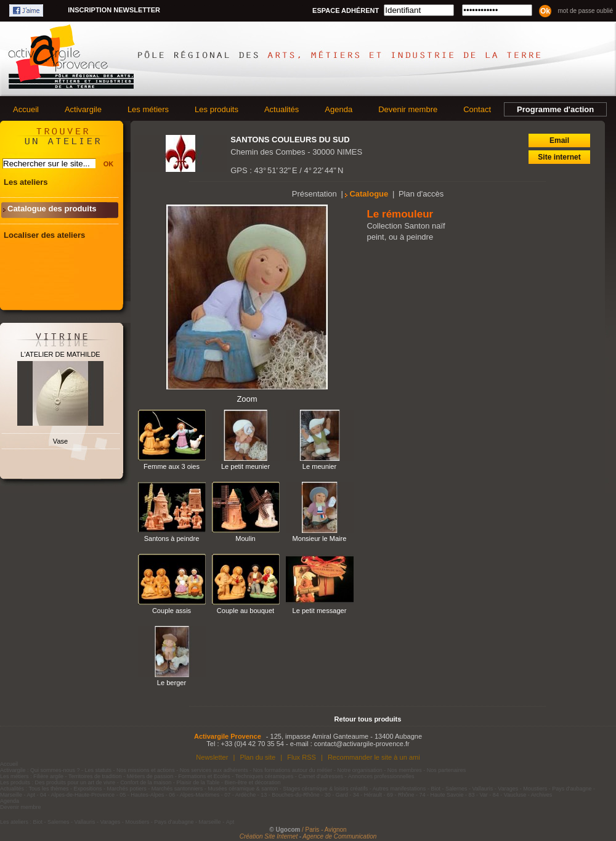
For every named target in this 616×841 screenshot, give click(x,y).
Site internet (559, 157)
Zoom (247, 399)
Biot (436, 789)
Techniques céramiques (265, 776)
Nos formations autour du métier (293, 770)
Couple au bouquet (245, 611)
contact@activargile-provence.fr (362, 744)
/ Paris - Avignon (324, 830)
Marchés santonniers (177, 789)
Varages (508, 789)
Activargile (83, 109)
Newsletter (212, 757)
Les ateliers (26, 182)
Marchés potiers (127, 789)
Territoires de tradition (95, 776)
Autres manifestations (399, 789)
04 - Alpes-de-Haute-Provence (77, 795)
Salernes (456, 789)
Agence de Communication (339, 836)
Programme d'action (555, 109)
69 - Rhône (401, 795)
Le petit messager (320, 611)
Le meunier (319, 466)
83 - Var (478, 795)
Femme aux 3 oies (172, 466)
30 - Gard (336, 795)
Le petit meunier (245, 466)
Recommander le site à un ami (374, 757)
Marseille (11, 795)
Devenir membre (408, 109)
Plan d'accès (421, 194)
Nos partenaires (447, 770)
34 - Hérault (367, 795)
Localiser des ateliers (44, 235)
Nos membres (405, 770)
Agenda (338, 109)
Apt (31, 795)
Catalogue (369, 194)
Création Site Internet (269, 836)
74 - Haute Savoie (441, 795)
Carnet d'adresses (321, 776)
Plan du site (257, 757)
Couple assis (172, 611)
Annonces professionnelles (381, 776)
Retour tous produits (368, 719)
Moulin (245, 538)
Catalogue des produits (52, 209)
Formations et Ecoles (204, 776)
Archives (542, 795)
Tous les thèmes (49, 789)
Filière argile (48, 776)
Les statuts (99, 770)
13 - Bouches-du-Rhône (290, 795)
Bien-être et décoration (253, 782)
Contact (477, 109)
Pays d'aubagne (572, 789)
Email (559, 140)
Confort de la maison (146, 782)
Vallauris (482, 789)
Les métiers (148, 109)
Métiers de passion (151, 776)
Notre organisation (360, 770)
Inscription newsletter (114, 10)
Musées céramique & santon (243, 789)
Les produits (217, 109)
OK (109, 164)
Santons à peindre (172, 538)
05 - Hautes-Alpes (142, 795)
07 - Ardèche (240, 795)
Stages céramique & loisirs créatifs (325, 789)
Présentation (314, 194)
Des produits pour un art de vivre (75, 782)
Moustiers (535, 789)
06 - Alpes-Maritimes (194, 795)
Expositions (88, 789)
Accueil (26, 109)
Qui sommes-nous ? (55, 770)
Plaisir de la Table (198, 782)
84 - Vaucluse (509, 795)
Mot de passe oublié (585, 11)
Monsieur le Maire (320, 538)
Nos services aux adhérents (214, 770)
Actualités (282, 109)
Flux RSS (302, 757)
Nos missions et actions (146, 770)
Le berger (172, 683)
